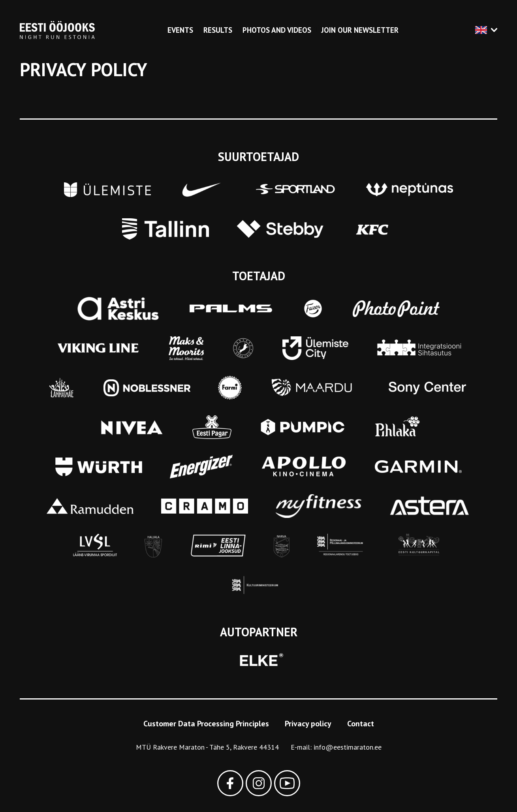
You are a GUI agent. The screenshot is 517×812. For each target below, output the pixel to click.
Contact (361, 724)
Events (180, 30)
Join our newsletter (360, 30)
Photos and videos (277, 30)
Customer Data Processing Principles (206, 724)
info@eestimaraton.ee (348, 747)
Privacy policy (308, 724)
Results (218, 30)
